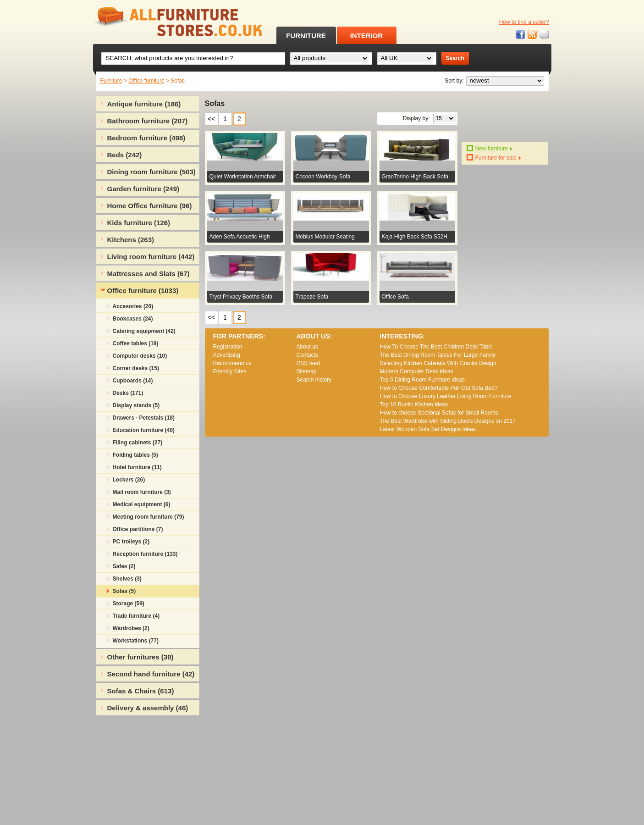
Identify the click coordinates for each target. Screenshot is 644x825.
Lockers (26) (129, 480)
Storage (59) (129, 604)
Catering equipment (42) (144, 331)
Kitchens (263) (131, 240)
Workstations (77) (136, 641)
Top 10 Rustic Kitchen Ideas (414, 404)
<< (211, 119)
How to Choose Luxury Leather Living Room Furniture (446, 396)
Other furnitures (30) (140, 657)
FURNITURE (306, 36)
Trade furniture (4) (136, 616)
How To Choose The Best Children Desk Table (436, 347)
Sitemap (307, 371)
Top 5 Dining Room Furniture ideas (422, 380)
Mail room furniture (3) (142, 492)
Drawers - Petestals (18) (144, 418)
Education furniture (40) (144, 430)
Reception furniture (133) (145, 554)
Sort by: (454, 81)
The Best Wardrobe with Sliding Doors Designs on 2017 (448, 421)
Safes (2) (124, 566)
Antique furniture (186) (144, 104)
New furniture (492, 149)
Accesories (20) (133, 306)
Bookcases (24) (133, 319)
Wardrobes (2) (131, 628)
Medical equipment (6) (142, 504)
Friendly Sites (230, 371)
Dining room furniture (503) (151, 172)
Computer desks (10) (140, 356)
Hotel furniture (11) (137, 467)
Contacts (307, 355)
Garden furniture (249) (143, 189)
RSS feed (533, 35)
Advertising (227, 355)
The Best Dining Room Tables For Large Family (438, 355)
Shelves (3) (127, 579)
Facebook (521, 35)
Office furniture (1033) (143, 291)
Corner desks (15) (136, 368)
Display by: (416, 118)
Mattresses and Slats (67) (149, 274)
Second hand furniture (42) (151, 674)
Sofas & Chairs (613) (141, 691)
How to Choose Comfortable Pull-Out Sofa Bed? (439, 388)
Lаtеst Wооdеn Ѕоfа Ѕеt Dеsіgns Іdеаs (428, 429)
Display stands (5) (136, 405)
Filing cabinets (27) (138, 443)
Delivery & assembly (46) (148, 708)
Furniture (111, 81)
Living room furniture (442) (151, 257)
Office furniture (146, 81)
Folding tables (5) (135, 455)
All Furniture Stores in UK (157, 22)
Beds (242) (125, 155)
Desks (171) (128, 393)
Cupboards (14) (133, 381)
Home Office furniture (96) (150, 206)
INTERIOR (367, 36)
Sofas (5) (124, 591)
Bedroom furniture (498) (146, 138)
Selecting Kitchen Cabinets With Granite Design (438, 363)
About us (307, 347)
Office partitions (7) (138, 529)
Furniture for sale (496, 158)
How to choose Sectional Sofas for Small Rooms (439, 413)
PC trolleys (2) (131, 542)
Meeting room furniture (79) (149, 517)
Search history (314, 380)
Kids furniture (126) (139, 223)
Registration (228, 347)
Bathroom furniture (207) (148, 121)
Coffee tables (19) (136, 343)
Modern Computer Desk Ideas (417, 371)
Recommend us (232, 363)
